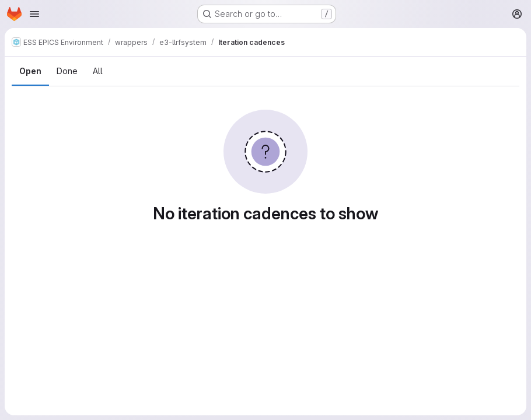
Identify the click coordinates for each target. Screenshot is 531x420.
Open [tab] (30, 71)
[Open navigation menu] (34, 14)
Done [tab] (67, 71)
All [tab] (98, 71)
